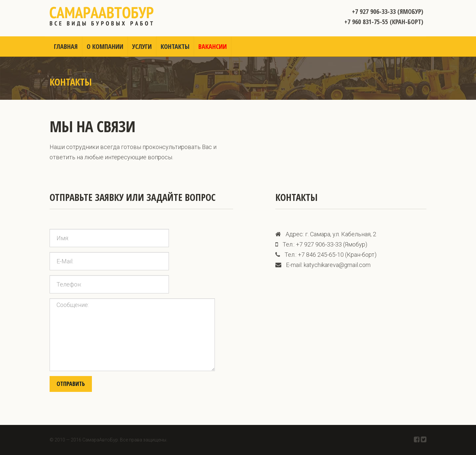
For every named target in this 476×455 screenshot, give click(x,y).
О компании (105, 46)
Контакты (175, 46)
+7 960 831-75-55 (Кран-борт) (384, 22)
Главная (66, 46)
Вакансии (213, 46)
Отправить (71, 384)
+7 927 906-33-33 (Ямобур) (388, 11)
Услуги (142, 46)
